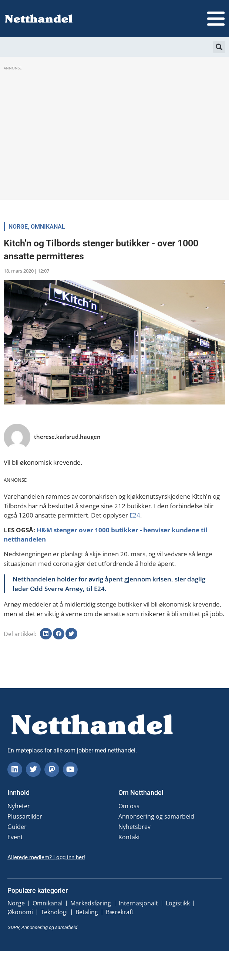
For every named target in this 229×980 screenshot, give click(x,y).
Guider (17, 827)
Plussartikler (25, 816)
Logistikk (178, 903)
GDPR (14, 927)
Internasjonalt (138, 903)
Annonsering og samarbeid (156, 816)
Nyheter (19, 806)
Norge (18, 227)
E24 (135, 515)
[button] (219, 47)
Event (15, 837)
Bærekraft (120, 912)
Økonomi (20, 912)
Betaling (87, 912)
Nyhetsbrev (134, 827)
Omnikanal (48, 227)
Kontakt (129, 837)
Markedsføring (91, 903)
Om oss (129, 806)
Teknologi (54, 912)
